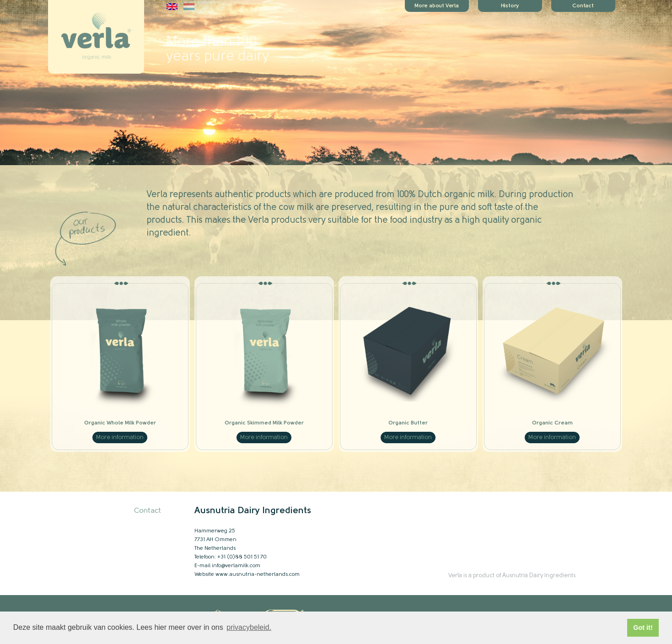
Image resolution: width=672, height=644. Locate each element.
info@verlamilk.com (236, 566)
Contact (148, 511)
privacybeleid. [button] (249, 627)
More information (120, 437)
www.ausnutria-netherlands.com (258, 574)
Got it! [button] (643, 628)
